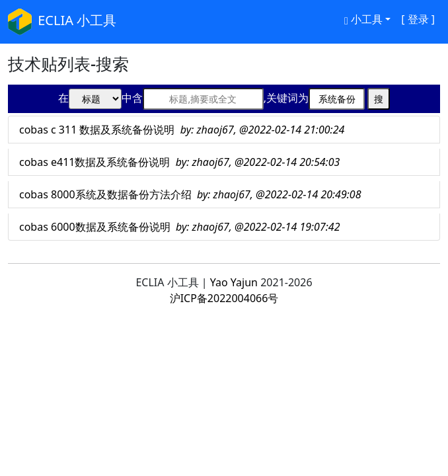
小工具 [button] (363, 19)
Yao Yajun (234, 282)
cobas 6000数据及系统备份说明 (179, 227)
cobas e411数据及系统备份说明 (179, 162)
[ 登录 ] (418, 19)
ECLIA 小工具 (62, 22)
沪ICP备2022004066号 (224, 298)
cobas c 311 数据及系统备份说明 (182, 130)
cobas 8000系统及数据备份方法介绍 (190, 194)
